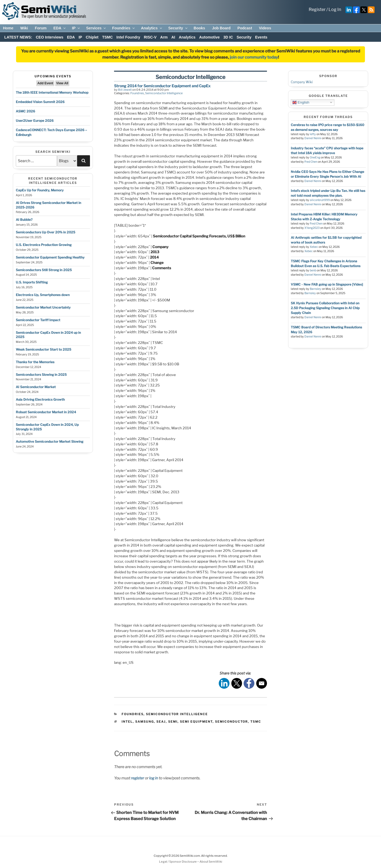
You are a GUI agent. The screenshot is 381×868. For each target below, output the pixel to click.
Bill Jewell (125, 90)
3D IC (228, 37)
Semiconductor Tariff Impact (38, 320)
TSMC (107, 37)
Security (178, 28)
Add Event (45, 83)
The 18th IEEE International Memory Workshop (52, 92)
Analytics (152, 28)
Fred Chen (311, 162)
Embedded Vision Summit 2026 (40, 102)
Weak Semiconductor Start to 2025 (44, 349)
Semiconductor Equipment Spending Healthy (50, 257)
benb (313, 270)
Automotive (210, 37)
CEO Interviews (50, 37)
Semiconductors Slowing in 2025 (41, 375)
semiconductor (231, 722)
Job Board (221, 28)
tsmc (256, 722)
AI (173, 37)
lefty (313, 134)
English (301, 102)
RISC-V (150, 37)
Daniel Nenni (313, 138)
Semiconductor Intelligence (164, 93)
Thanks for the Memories (35, 362)
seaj (161, 722)
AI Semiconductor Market (36, 387)
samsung (145, 722)
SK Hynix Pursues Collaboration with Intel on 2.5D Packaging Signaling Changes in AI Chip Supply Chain (325, 308)
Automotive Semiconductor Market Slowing (50, 441)
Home (8, 28)
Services (97, 28)
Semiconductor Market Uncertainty (43, 307)
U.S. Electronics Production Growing (44, 245)
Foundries (124, 28)
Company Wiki (302, 82)
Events (261, 37)
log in (154, 778)
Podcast (245, 28)
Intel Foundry (128, 37)
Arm (164, 37)
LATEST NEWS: (18, 37)
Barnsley (316, 289)
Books (199, 28)
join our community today (254, 57)
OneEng (315, 158)
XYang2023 (312, 228)
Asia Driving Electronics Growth (40, 399)
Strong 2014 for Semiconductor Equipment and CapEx (162, 86)
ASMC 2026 (25, 111)
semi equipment (196, 722)
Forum (41, 28)
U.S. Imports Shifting (32, 282)
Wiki (24, 28)
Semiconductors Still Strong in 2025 (44, 270)
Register (317, 10)
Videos (265, 28)
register (137, 778)
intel (127, 722)
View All (62, 83)
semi (173, 722)
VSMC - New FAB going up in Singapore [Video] (327, 284)
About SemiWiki (211, 862)
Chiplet (92, 37)
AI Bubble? (24, 220)
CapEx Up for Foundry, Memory (40, 190)
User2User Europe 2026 (35, 121)
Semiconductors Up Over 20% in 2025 (46, 232)
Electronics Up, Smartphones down (43, 295)
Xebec (314, 247)
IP (76, 28)
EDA (60, 28)
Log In (335, 10)
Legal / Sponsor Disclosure (178, 862)
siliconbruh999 (320, 200)
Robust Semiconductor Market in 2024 (46, 412)
